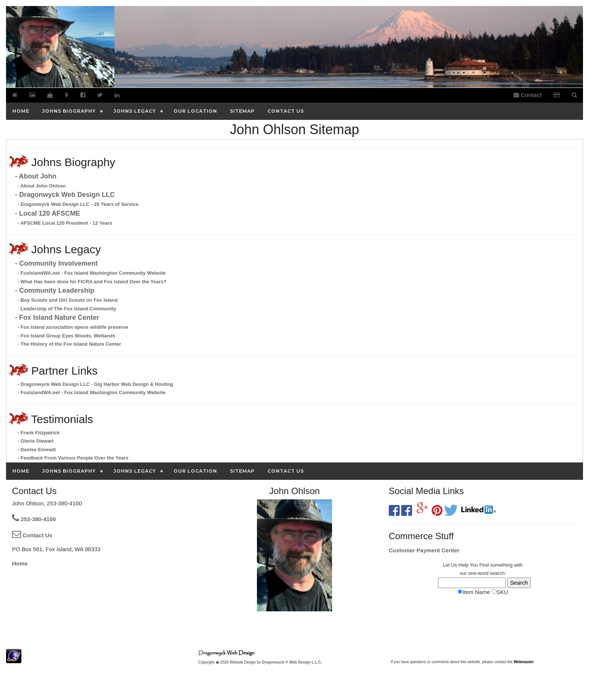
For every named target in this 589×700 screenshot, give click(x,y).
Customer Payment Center (424, 550)
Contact (528, 95)
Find (484, 565)
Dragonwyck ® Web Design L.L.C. (292, 662)
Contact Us (32, 535)
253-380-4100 (34, 519)
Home (20, 563)
